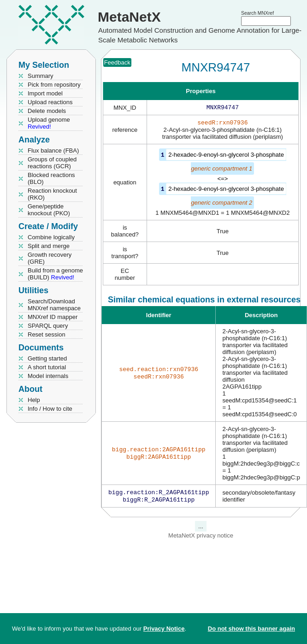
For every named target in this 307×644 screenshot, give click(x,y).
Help (34, 400)
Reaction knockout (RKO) (52, 194)
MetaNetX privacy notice (201, 538)
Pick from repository (54, 85)
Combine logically (51, 237)
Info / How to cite (50, 409)
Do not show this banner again (251, 629)
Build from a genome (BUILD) (55, 274)
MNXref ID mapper (53, 317)
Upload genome (49, 123)
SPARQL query (48, 326)
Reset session (47, 334)
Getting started (47, 358)
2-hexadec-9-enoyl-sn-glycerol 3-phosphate (226, 157)
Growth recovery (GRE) (50, 258)
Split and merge (49, 246)
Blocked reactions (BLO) (51, 178)
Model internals (48, 376)
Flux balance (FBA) (53, 151)
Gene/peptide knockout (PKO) (49, 210)
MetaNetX (129, 17)
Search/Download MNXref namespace (54, 305)
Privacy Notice (164, 629)
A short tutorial (47, 367)
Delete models (47, 111)
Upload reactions (50, 102)
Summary (41, 76)
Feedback (117, 62)
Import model (45, 93)
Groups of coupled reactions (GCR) (52, 163)
